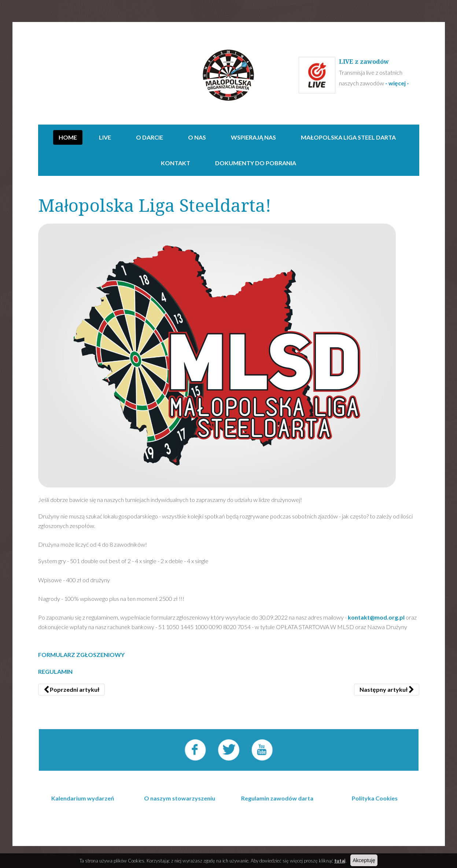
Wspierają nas (253, 137)
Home (68, 137)
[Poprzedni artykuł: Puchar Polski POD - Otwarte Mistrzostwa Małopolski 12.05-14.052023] (71, 690)
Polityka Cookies (371, 815)
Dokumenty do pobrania (256, 163)
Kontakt (176, 163)
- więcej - (398, 83)
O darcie (150, 137)
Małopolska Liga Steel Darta (348, 137)
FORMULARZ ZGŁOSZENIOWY (81, 655)
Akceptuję (364, 860)
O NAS (197, 137)
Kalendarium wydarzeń (86, 815)
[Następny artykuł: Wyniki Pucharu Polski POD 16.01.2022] (387, 690)
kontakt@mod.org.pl (376, 617)
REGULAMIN (55, 671)
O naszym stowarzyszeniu (181, 815)
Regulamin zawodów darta (276, 815)
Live (105, 137)
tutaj (340, 861)
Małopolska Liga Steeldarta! (155, 206)
